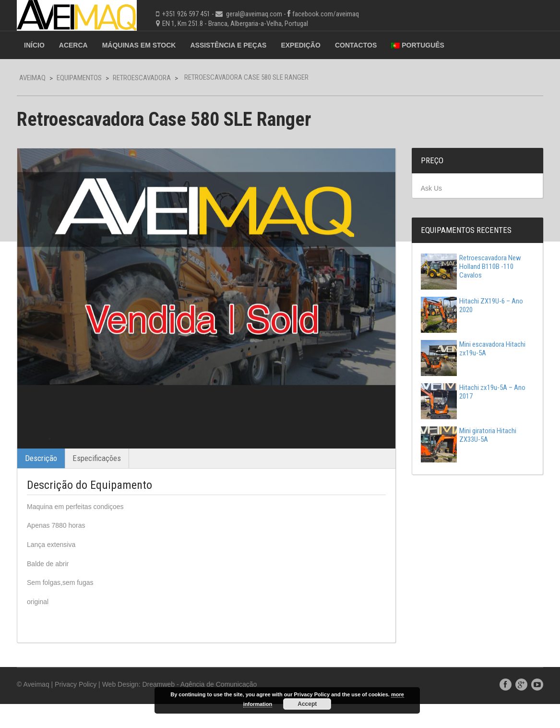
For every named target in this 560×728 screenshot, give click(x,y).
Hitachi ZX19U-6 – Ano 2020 (472, 305)
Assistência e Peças (228, 45)
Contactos (356, 45)
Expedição (300, 45)
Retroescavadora (142, 78)
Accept (307, 704)
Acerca (73, 45)
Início (34, 45)
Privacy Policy (76, 708)
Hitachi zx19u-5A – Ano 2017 (473, 392)
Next (380, 451)
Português (418, 45)
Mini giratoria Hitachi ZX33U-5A (469, 435)
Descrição (41, 482)
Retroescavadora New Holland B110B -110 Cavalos (471, 267)
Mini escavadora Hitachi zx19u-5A (473, 349)
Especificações (97, 482)
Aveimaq (32, 78)
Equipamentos (79, 78)
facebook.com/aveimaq (326, 14)
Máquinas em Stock (139, 45)
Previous (33, 451)
